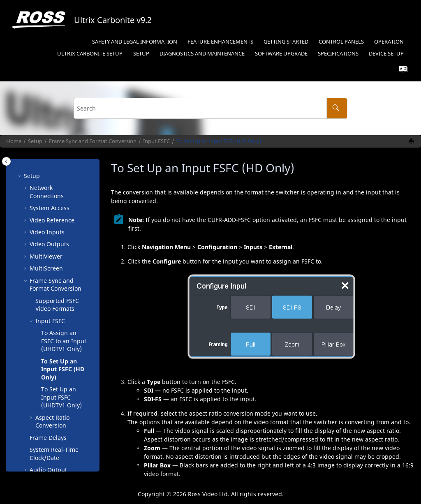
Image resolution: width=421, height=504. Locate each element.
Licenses (41, 371)
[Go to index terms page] (401, 71)
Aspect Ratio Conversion (52, 286)
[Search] (337, 108)
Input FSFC (156, 141)
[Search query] (210, 108)
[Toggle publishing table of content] (6, 161)
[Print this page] (412, 141)
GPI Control (45, 383)
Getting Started (286, 42)
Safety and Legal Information (135, 42)
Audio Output (48, 334)
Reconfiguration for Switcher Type (57, 447)
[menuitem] (134, 42)
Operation (389, 42)
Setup (90, 54)
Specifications (338, 54)
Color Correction (52, 346)
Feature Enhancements (220, 42)
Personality (45, 359)
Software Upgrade (281, 54)
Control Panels (341, 42)
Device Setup (386, 54)
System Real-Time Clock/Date (54, 318)
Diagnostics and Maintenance (202, 54)
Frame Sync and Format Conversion (93, 141)
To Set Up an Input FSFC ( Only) (61, 262)
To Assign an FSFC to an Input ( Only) (64, 206)
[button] (32, 166)
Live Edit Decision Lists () (54, 399)
